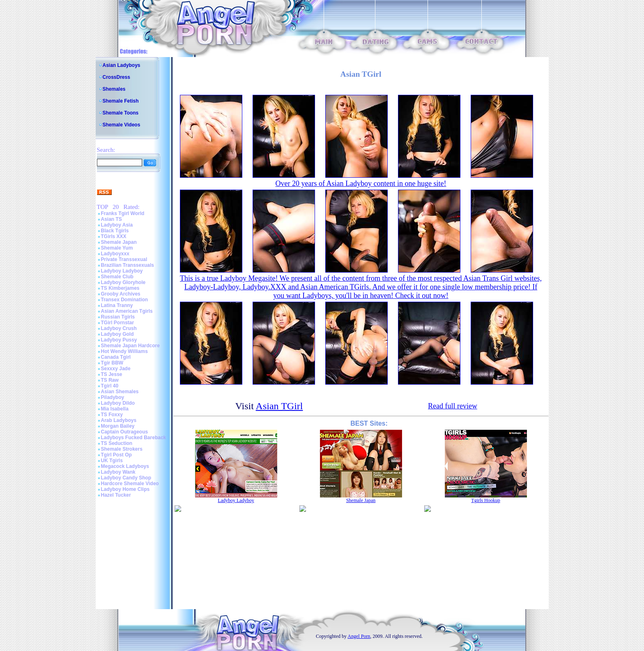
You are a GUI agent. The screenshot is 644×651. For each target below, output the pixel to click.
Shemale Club (117, 277)
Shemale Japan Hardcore (130, 346)
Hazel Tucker (116, 495)
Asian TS (112, 219)
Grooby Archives (121, 294)
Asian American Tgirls (127, 311)
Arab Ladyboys (119, 420)
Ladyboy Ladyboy (122, 271)
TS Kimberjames (120, 288)
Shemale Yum (117, 248)
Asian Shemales (120, 392)
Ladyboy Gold (117, 334)
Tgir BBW (112, 363)
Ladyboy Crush (119, 328)
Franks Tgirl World (123, 213)
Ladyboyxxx (115, 254)
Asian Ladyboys (122, 65)
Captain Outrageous (125, 432)
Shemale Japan (119, 242)
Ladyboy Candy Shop (126, 478)
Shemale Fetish (121, 101)
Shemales (114, 89)
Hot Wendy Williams (124, 351)
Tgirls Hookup (485, 500)
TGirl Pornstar (118, 323)
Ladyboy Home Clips (125, 489)
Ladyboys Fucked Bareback (134, 438)
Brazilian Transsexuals (128, 265)
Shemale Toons (121, 113)
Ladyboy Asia (117, 225)
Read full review (453, 406)
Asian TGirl (279, 406)
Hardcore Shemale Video (130, 484)
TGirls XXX (114, 236)
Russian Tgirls (118, 317)
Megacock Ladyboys (125, 466)
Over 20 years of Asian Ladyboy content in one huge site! (361, 183)
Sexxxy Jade (116, 369)
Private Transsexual (124, 259)
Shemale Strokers (122, 449)
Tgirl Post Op (116, 455)
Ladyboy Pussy (119, 340)
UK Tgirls (112, 461)
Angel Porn (359, 636)
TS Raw (110, 380)
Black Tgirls (115, 231)
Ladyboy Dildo (118, 403)
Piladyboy (113, 397)
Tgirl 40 (110, 386)
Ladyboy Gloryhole (123, 282)
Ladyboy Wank (118, 472)
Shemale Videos (122, 125)
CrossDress (116, 77)
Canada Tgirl (116, 357)
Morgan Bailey (118, 426)
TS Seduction (117, 443)
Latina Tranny (117, 305)
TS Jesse (112, 374)
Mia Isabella (115, 409)
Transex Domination (125, 300)
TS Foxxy (112, 415)
